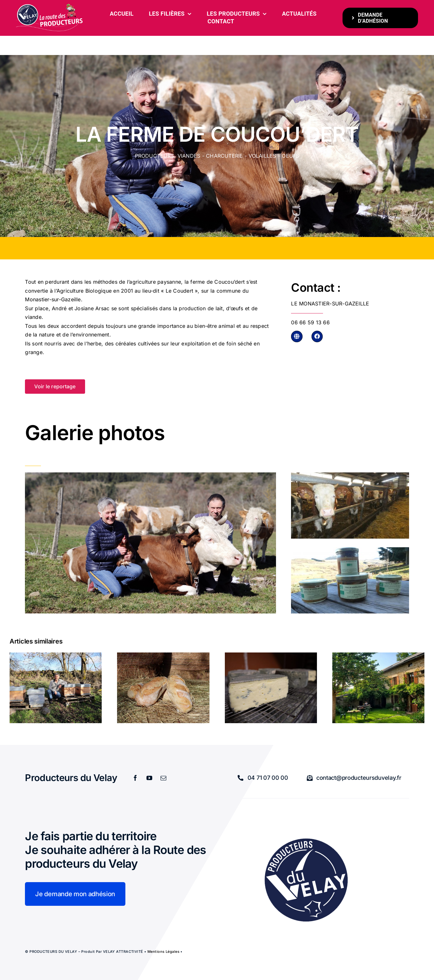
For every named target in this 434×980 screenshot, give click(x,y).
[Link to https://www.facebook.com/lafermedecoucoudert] (317, 336)
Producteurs (155, 156)
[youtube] (150, 778)
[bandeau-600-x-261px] (50, 6)
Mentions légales (163, 952)
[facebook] (136, 778)
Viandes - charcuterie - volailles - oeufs (238, 156)
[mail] (164, 778)
